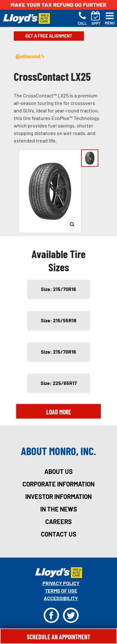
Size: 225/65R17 (59, 383)
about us (58, 471)
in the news (59, 509)
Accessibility (61, 598)
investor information (58, 496)
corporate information (58, 484)
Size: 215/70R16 (58, 289)
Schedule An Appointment (58, 637)
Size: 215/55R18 (59, 320)
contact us (59, 534)
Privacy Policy (61, 583)
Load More (59, 412)
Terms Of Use (61, 591)
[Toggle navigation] (110, 18)
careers (58, 522)
